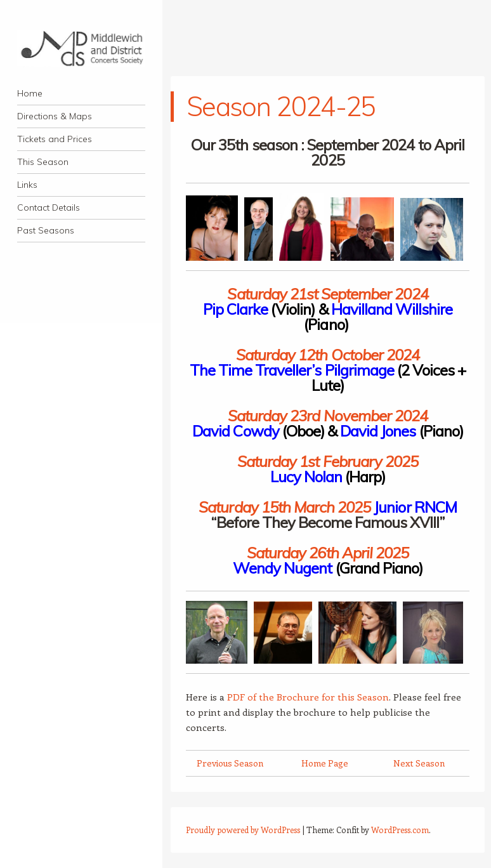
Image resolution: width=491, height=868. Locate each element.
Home (30, 93)
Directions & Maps (55, 116)
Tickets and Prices (55, 139)
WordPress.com (400, 830)
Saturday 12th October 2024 (328, 355)
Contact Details (49, 207)
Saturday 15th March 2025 (285, 507)
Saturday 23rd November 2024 (328, 416)
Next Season (419, 763)
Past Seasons (46, 230)
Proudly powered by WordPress (243, 830)
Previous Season (230, 763)
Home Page (325, 763)
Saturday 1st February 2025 (328, 461)
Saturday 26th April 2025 (328, 553)
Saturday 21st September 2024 (327, 294)
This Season (43, 162)
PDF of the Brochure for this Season (308, 697)
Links (27, 185)
